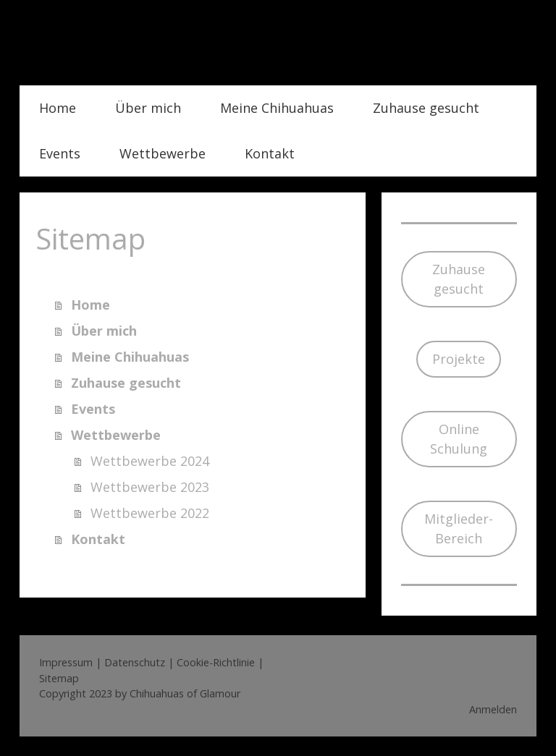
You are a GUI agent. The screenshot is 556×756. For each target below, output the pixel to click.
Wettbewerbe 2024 (150, 461)
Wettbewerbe (163, 153)
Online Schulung (459, 439)
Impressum (66, 662)
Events (60, 153)
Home (58, 108)
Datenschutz (135, 662)
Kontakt (270, 153)
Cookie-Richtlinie (216, 662)
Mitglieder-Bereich (459, 528)
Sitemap (59, 678)
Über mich (148, 108)
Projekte (459, 359)
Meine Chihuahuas (277, 108)
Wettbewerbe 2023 (150, 487)
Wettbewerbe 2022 (150, 513)
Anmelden (493, 709)
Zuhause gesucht (426, 108)
